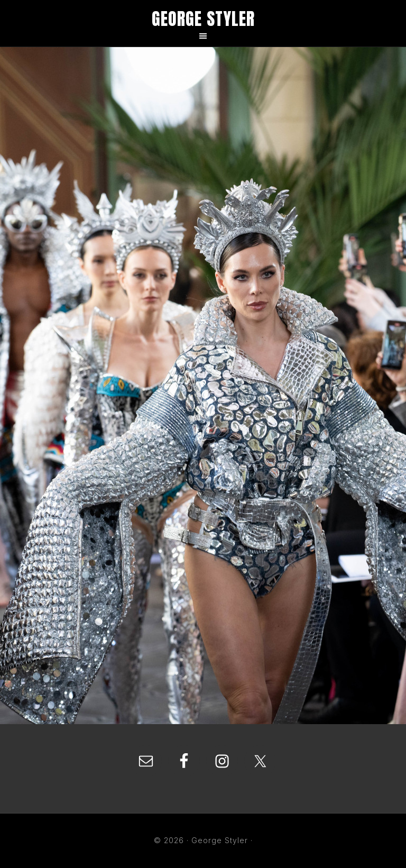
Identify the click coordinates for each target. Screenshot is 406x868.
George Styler (203, 19)
